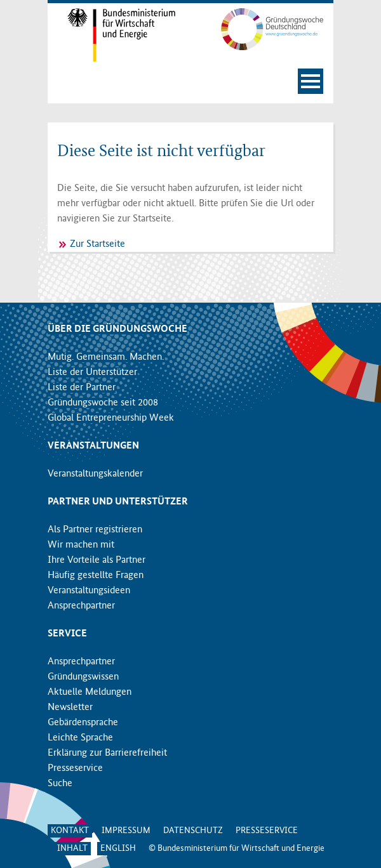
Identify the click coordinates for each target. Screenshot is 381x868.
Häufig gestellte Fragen (96, 575)
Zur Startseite (97, 244)
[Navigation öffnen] (311, 81)
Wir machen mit (81, 545)
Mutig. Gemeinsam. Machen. (106, 357)
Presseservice (75, 768)
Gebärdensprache (83, 723)
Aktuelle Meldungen (90, 692)
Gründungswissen (83, 677)
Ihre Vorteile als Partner (97, 560)
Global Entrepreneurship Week (111, 418)
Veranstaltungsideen (89, 591)
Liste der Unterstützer (92, 372)
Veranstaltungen (93, 446)
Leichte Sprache (80, 738)
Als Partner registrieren (95, 530)
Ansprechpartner (81, 606)
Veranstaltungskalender (95, 474)
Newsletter (70, 707)
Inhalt (72, 848)
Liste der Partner (82, 388)
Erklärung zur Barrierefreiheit (107, 753)
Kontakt (70, 831)
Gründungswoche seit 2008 (103, 403)
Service (67, 634)
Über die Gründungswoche (117, 329)
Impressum (126, 831)
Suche (60, 784)
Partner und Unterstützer (118, 502)
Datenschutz (193, 831)
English (118, 848)
